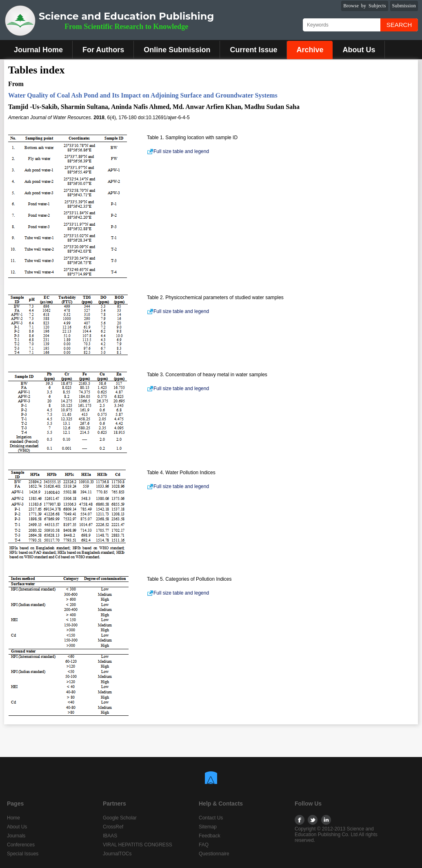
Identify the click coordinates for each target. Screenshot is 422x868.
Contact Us (211, 818)
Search (399, 25)
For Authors (103, 50)
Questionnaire (214, 854)
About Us (359, 50)
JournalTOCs (117, 854)
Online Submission (177, 50)
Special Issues (23, 854)
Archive (310, 50)
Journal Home (38, 50)
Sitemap (208, 827)
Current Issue (253, 50)
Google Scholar (120, 818)
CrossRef (113, 827)
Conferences (21, 845)
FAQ (204, 845)
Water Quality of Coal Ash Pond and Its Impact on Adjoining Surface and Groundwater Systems (143, 95)
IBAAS (110, 836)
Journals (16, 836)
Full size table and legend (178, 151)
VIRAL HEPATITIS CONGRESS (138, 845)
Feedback (210, 836)
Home (13, 818)
